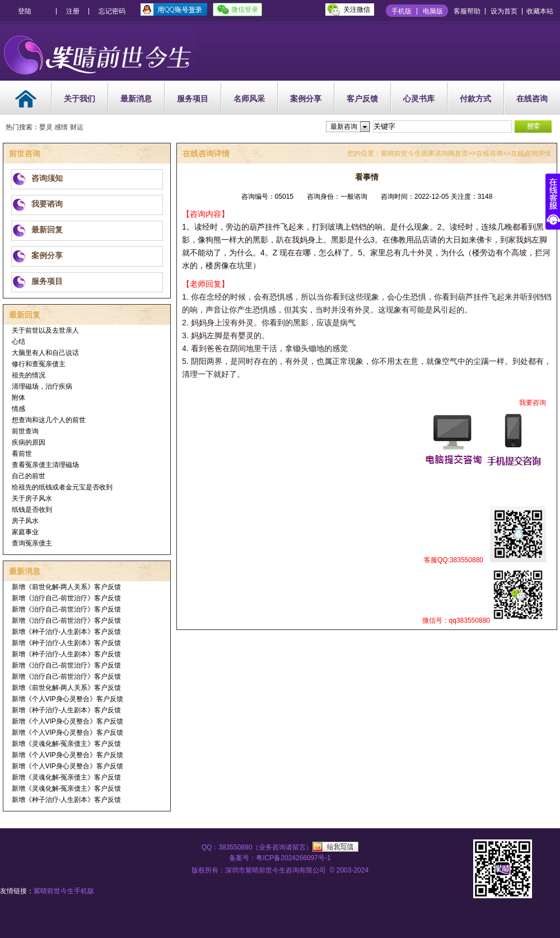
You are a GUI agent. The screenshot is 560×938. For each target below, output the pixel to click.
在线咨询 (532, 99)
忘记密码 (112, 11)
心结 (18, 342)
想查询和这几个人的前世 (49, 420)
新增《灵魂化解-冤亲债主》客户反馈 (67, 744)
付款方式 (475, 99)
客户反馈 (362, 99)
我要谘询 (47, 204)
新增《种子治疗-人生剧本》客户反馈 (67, 632)
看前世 (22, 454)
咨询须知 (47, 178)
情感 (18, 409)
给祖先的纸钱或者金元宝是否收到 (62, 487)
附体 (18, 398)
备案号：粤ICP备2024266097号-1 (280, 858)
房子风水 (25, 521)
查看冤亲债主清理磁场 (45, 465)
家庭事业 (25, 532)
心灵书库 (419, 99)
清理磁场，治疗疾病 (42, 386)
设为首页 (504, 11)
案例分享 (306, 99)
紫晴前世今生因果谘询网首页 (424, 153)
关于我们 (80, 99)
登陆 (25, 11)
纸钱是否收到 (32, 510)
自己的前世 (29, 476)
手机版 (402, 11)
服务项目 (193, 99)
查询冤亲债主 (32, 543)
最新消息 (136, 99)
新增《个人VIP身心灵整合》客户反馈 (67, 699)
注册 (73, 11)
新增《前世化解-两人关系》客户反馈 (67, 587)
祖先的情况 (29, 375)
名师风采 (249, 99)
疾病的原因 (29, 442)
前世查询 (25, 431)
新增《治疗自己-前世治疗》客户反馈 (67, 598)
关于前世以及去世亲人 (45, 330)
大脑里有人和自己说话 (45, 353)
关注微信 (357, 10)
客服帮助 (467, 11)
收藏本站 (540, 11)
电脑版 (433, 11)
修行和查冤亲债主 (39, 364)
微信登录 (245, 10)
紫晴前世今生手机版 (64, 891)
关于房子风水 (32, 498)
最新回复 (47, 230)
